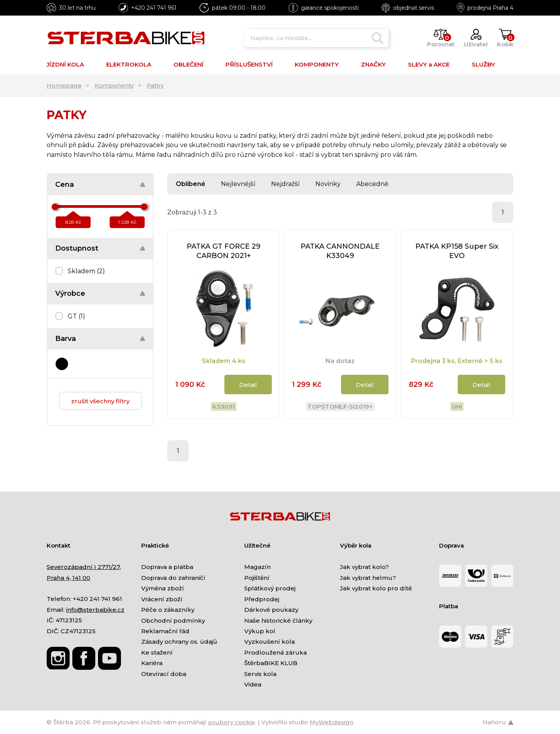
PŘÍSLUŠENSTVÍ (249, 64)
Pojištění (257, 578)
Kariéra (152, 663)
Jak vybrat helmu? (368, 578)
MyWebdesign (332, 722)
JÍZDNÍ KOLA (65, 64)
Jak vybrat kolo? (364, 567)
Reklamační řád (165, 631)
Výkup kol (260, 631)
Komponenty (114, 85)
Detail (248, 385)
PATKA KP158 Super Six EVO (457, 251)
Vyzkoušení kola (269, 642)
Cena (65, 184)
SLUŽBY (483, 64)
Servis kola (260, 674)
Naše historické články (278, 621)
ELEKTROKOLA (129, 64)
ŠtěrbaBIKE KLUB (271, 663)
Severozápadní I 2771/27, (84, 567)
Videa (253, 684)
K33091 (224, 407)
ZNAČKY (373, 64)
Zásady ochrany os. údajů (179, 642)
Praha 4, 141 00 (68, 578)
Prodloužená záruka (276, 652)
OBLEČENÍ (188, 64)
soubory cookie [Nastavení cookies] (232, 722)
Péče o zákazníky (168, 610)
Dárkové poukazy (271, 610)
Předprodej (262, 599)
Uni (457, 407)
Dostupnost (77, 248)
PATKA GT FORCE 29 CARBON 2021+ (224, 251)
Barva (66, 339)
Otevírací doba (164, 674)
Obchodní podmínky (173, 621)
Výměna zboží (163, 588)
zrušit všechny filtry (100, 401)
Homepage (64, 85)
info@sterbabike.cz (95, 610)
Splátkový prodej (270, 588)
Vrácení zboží (162, 599)
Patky (155, 85)
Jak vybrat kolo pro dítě (376, 588)
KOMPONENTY (317, 64)
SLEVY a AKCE (429, 64)
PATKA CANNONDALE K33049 (340, 251)
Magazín (257, 567)
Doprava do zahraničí (173, 578)
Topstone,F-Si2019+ (340, 407)
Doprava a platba (167, 567)
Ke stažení (157, 652)
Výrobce (70, 293)
